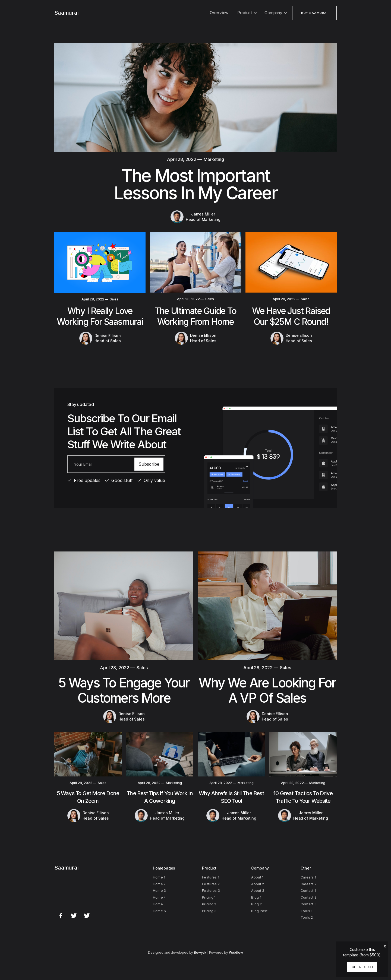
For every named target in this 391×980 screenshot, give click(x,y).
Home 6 (160, 911)
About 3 (258, 891)
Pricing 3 (209, 911)
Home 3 (160, 891)
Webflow (236, 952)
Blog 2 (256, 904)
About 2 (258, 884)
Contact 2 (309, 897)
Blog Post (259, 911)
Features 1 (211, 877)
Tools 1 (307, 911)
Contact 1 (308, 891)
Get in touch (362, 967)
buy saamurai (314, 13)
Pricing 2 (209, 904)
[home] (66, 13)
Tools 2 (307, 917)
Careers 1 (308, 877)
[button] (246, 13)
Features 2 (211, 884)
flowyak (200, 952)
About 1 (257, 877)
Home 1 (159, 877)
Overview (219, 13)
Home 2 (159, 884)
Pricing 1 (209, 897)
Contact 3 (309, 904)
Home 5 (159, 904)
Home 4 (160, 897)
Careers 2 (309, 884)
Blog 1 (256, 897)
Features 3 (211, 891)
